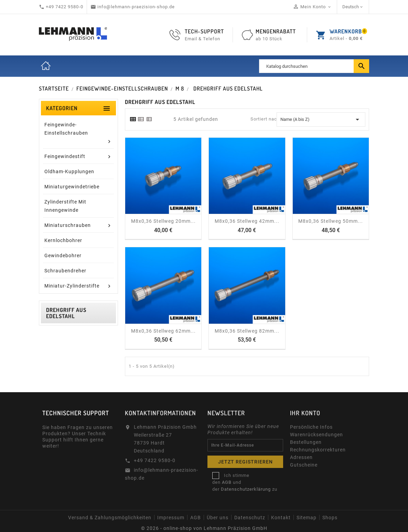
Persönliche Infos (311, 427)
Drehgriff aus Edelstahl (66, 313)
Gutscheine (304, 465)
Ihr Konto (305, 413)
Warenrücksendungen (316, 435)
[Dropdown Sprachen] (353, 7)
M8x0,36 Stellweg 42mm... (247, 221)
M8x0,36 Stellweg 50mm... (331, 221)
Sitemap (307, 518)
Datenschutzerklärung (246, 489)
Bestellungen (306, 442)
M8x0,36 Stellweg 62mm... (163, 331)
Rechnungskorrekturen (318, 450)
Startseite (46, 66)
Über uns (218, 518)
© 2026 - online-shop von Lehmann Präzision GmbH (204, 528)
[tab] (133, 119)
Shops (330, 518)
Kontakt (281, 518)
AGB (227, 482)
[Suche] (314, 66)
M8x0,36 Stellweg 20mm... (163, 221)
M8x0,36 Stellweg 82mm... (247, 331)
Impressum (171, 518)
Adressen (301, 457)
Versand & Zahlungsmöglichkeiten (110, 518)
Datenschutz (250, 518)
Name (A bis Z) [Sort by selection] (321, 119)
